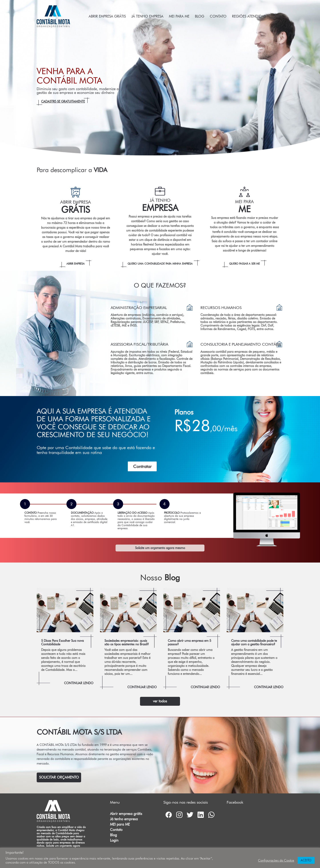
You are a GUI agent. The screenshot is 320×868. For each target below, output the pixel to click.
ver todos (160, 701)
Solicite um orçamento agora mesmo (160, 548)
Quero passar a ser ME (244, 264)
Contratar (142, 466)
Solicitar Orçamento (59, 777)
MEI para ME (179, 16)
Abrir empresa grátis (107, 16)
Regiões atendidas (249, 16)
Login (277, 16)
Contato (218, 16)
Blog (200, 16)
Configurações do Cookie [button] (276, 860)
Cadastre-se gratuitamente (63, 101)
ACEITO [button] (306, 860)
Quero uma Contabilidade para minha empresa (160, 264)
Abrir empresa (76, 264)
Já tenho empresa (147, 16)
